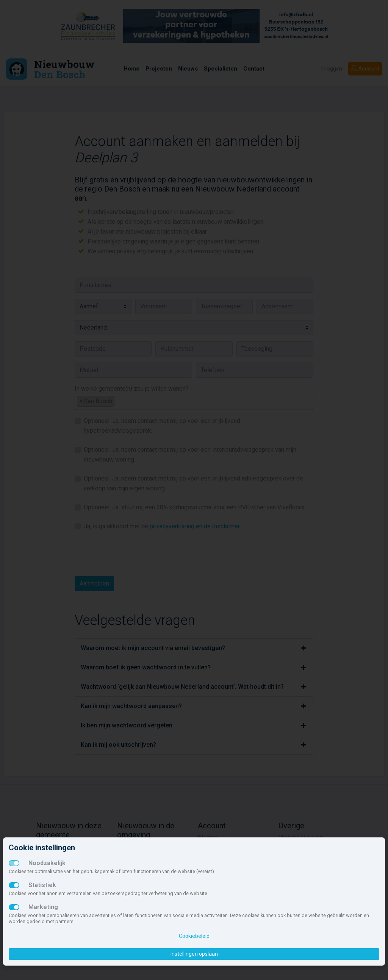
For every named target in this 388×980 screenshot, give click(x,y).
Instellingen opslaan (194, 954)
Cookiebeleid (194, 936)
